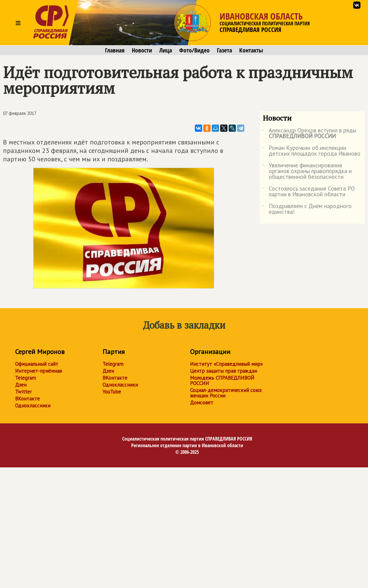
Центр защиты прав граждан (224, 371)
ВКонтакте (27, 399)
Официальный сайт (37, 364)
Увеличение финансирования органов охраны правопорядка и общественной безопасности (307, 171)
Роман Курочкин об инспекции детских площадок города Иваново (312, 151)
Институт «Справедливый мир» (226, 364)
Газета (224, 50)
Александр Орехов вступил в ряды (309, 134)
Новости (142, 50)
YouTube (112, 392)
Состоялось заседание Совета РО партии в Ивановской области (309, 192)
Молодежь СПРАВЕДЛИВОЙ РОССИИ (222, 381)
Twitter (23, 392)
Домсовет (202, 403)
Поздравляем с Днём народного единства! (307, 209)
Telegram (25, 378)
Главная (115, 50)
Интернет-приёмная (38, 371)
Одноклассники (33, 406)
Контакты (251, 50)
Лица (166, 50)
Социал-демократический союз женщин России (226, 393)
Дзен (21, 385)
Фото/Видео (194, 50)
